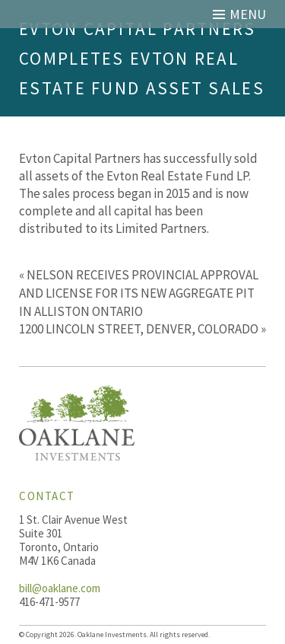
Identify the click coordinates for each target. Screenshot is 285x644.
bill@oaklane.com (60, 588)
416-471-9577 (49, 602)
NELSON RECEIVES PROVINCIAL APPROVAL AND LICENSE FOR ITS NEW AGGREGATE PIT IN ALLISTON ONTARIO (139, 293)
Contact (47, 496)
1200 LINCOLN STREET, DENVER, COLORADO (139, 329)
